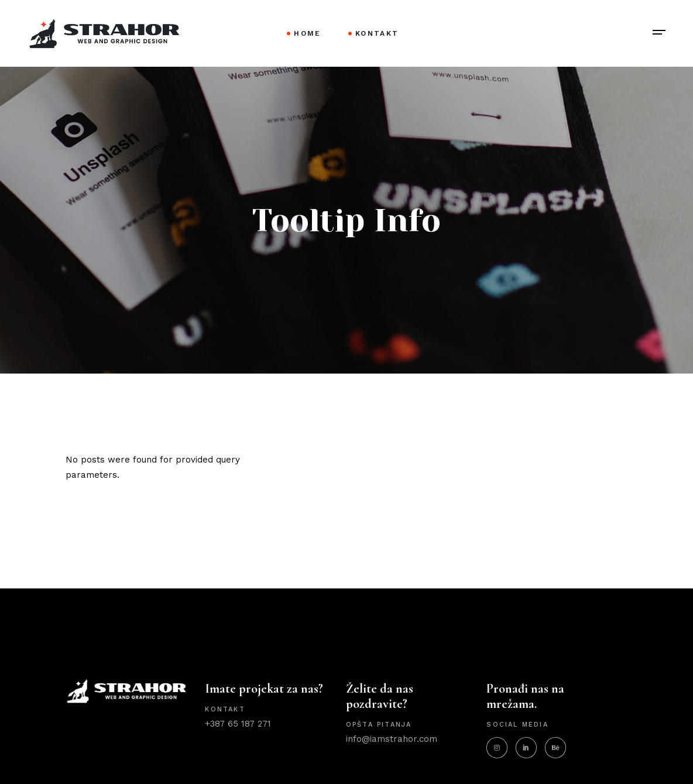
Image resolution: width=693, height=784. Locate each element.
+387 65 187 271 (238, 724)
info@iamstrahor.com (392, 739)
